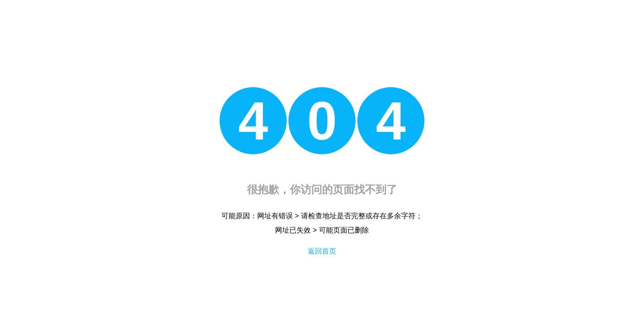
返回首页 (322, 251)
